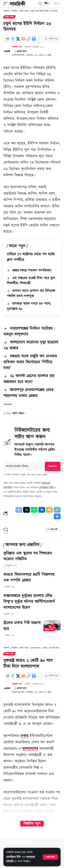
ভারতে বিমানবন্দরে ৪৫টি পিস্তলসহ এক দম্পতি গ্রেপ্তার (29, 578)
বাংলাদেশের (30, 749)
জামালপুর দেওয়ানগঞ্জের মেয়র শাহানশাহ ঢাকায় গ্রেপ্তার (28, 393)
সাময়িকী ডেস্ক (17, 47)
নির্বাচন (21, 414)
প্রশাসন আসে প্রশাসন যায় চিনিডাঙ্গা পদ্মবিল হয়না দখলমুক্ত (31, 294)
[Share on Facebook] (13, 39)
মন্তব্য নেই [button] (52, 529)
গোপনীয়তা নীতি (13, 857)
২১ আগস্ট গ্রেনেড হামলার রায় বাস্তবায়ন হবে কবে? (29, 379)
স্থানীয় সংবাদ (9, 17)
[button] (50, 857)
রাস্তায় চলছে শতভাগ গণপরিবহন (32, 271)
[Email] (23, 39)
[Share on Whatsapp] (34, 510)
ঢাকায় (24, 736)
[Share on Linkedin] (42, 510)
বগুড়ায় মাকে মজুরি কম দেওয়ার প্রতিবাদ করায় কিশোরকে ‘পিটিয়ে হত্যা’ (30, 362)
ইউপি (15, 414)
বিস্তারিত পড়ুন (32, 824)
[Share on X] (18, 39)
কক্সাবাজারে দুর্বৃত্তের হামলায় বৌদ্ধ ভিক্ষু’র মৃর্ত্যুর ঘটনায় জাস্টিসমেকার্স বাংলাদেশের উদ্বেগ (29, 602)
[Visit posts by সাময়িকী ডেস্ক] (7, 51)
